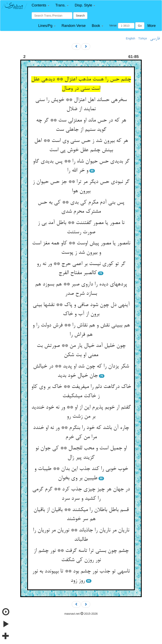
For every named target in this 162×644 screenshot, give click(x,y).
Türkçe (143, 38)
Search (80, 16)
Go (140, 26)
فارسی (155, 39)
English (131, 38)
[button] (40, 5)
